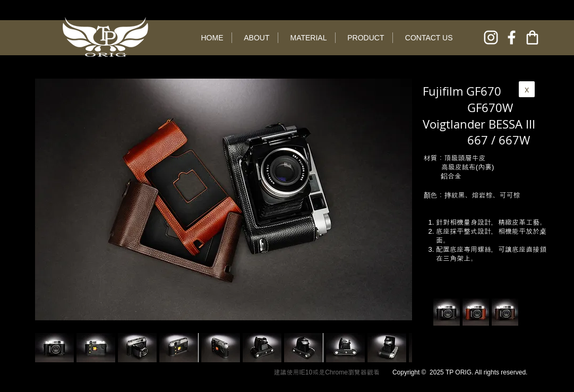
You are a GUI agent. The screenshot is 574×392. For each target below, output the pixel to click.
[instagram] (491, 37)
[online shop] (532, 37)
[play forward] (399, 348)
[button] (96, 348)
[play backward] (48, 348)
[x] (527, 89)
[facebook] (512, 37)
